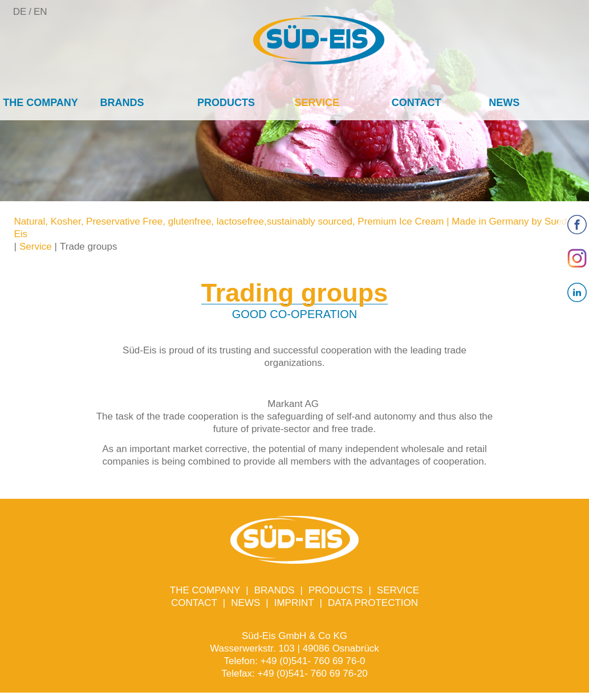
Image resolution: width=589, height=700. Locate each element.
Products (226, 103)
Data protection (373, 603)
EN (40, 12)
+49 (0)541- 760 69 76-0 (313, 661)
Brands (122, 103)
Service (317, 103)
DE (20, 12)
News (504, 103)
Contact (417, 103)
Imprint (294, 603)
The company (40, 103)
